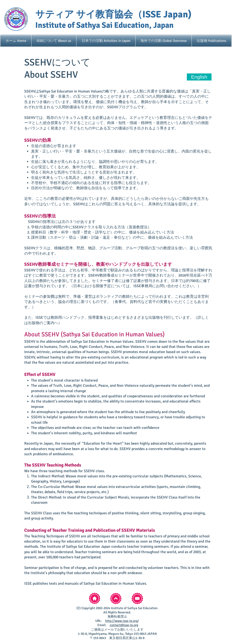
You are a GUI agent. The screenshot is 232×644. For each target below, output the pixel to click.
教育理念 (167, 118)
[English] (199, 77)
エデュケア (139, 118)
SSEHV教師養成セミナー (49, 264)
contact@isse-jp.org (124, 625)
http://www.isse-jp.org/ (122, 621)
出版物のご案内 (41, 323)
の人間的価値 (160, 97)
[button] (54, 41)
